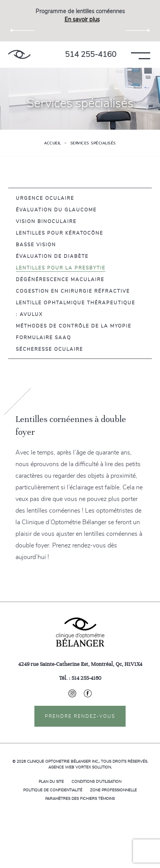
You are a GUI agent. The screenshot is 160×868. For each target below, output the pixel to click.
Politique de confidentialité (53, 790)
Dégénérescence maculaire (60, 280)
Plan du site (51, 782)
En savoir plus (82, 20)
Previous (22, 31)
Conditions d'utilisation (96, 782)
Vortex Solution (93, 767)
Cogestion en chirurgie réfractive (73, 291)
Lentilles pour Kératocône (60, 233)
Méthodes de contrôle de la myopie (74, 326)
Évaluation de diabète (52, 256)
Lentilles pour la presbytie (61, 268)
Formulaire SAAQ (43, 338)
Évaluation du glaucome (56, 210)
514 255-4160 (91, 55)
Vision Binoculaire (46, 221)
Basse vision (36, 245)
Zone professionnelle (113, 790)
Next (138, 31)
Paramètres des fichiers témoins (80, 799)
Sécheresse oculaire (49, 349)
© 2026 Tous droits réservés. (80, 762)
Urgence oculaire (45, 198)
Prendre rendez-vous (80, 716)
